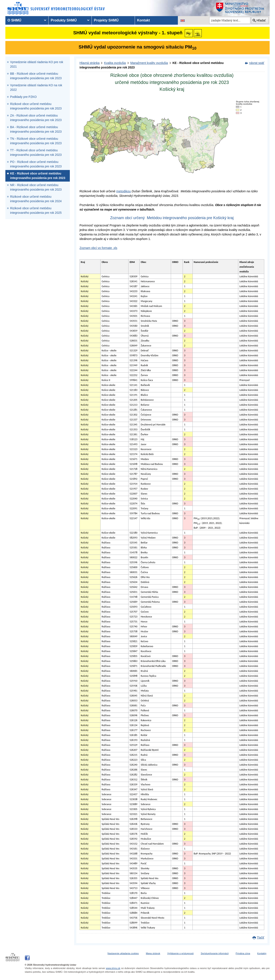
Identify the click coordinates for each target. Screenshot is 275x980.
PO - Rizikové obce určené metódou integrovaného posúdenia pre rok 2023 (36, 164)
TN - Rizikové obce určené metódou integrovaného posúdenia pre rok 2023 (36, 141)
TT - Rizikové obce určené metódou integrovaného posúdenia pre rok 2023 (36, 152)
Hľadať (261, 20)
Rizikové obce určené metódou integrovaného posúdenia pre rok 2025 (36, 210)
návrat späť (257, 63)
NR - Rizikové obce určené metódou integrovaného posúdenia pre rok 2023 (36, 187)
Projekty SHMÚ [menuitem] (106, 20)
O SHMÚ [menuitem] (14, 20)
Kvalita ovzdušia (115, 63)
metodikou (124, 191)
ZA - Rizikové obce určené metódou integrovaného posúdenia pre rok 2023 (36, 118)
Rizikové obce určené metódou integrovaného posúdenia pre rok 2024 (36, 199)
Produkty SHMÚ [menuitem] (64, 20)
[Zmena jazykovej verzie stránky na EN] (183, 20)
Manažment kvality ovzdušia (149, 63)
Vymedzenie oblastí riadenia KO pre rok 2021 (37, 64)
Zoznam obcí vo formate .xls (98, 248)
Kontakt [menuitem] (144, 20)
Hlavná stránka (89, 63)
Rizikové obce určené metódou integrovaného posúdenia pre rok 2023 (36, 106)
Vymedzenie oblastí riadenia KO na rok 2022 (36, 87)
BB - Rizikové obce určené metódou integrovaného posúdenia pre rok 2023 (36, 76)
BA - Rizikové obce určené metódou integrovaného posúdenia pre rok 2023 (36, 129)
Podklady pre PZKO (23, 97)
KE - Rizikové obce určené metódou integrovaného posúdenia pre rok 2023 (38, 176)
